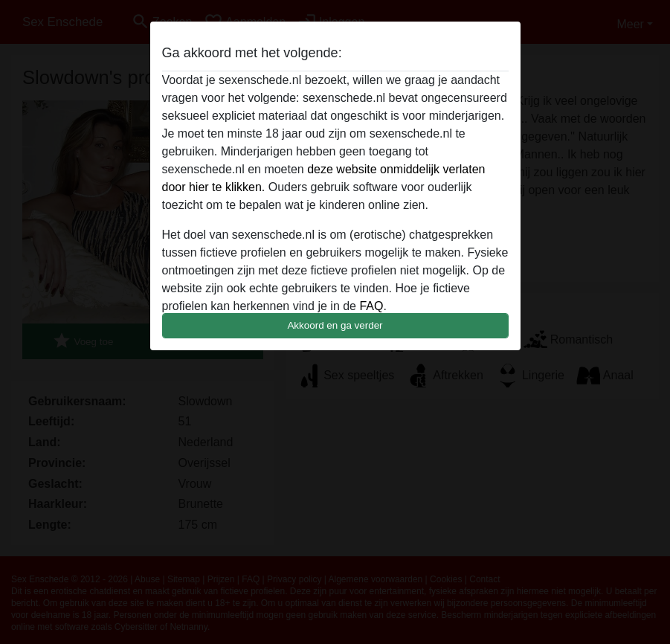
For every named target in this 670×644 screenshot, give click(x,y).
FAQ (371, 306)
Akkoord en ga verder (335, 325)
